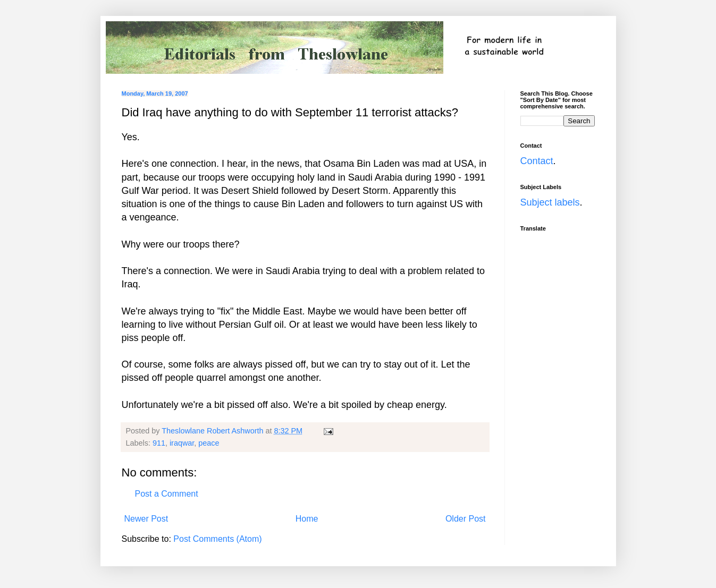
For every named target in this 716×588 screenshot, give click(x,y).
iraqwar (182, 443)
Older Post (466, 519)
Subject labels (550, 202)
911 (159, 443)
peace (209, 443)
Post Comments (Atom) (217, 539)
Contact (537, 161)
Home (307, 519)
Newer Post (146, 519)
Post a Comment (167, 494)
